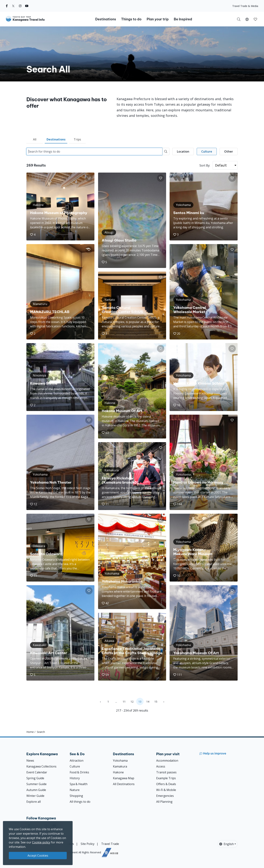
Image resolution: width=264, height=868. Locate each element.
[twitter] (13, 6)
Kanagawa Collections (41, 766)
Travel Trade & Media (245, 6)
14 (148, 702)
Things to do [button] (131, 19)
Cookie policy (41, 842)
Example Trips (166, 778)
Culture (75, 766)
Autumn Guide (36, 790)
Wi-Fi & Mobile (166, 790)
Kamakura (120, 766)
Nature (75, 790)
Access (161, 766)
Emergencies (165, 796)
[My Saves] (255, 19)
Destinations (56, 139)
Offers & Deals (166, 784)
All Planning (164, 802)
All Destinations (124, 784)
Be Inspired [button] (183, 19)
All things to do (80, 802)
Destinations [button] (106, 19)
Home (30, 732)
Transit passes (166, 772)
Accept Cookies (38, 856)
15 (156, 702)
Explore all (34, 802)
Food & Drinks (79, 772)
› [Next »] (164, 702)
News (30, 761)
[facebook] (7, 6)
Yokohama (120, 761)
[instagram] (20, 6)
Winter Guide (35, 796)
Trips (77, 139)
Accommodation (167, 761)
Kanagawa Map (124, 778)
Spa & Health (79, 784)
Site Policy (88, 844)
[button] (247, 19)
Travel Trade (110, 844)
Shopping (76, 796)
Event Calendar (37, 772)
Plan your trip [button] (158, 19)
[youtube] (27, 6)
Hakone (118, 772)
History (75, 778)
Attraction (77, 761)
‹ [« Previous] (100, 702)
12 (132, 702)
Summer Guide (36, 784)
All (35, 139)
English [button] (227, 844)
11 (124, 702)
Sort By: (205, 165)
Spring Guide (35, 778)
